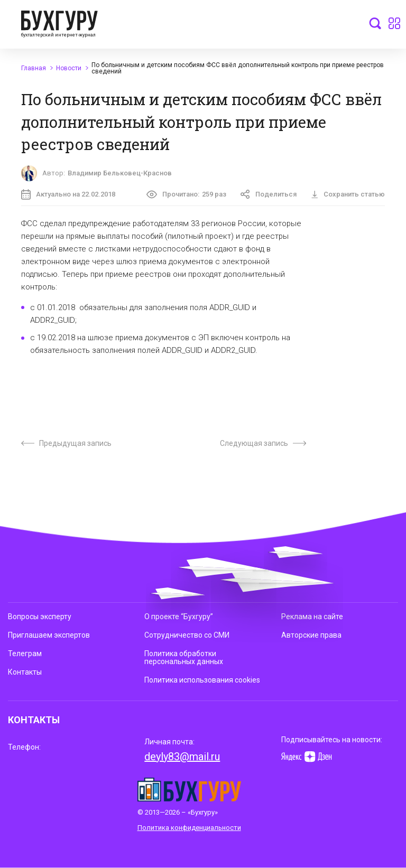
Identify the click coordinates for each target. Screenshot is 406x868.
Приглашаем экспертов (49, 635)
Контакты (25, 672)
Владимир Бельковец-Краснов (120, 173)
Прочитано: (186, 194)
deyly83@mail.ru (182, 757)
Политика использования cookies (202, 680)
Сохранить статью (348, 194)
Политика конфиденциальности (189, 828)
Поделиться (269, 194)
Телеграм (25, 654)
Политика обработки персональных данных (184, 657)
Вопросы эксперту (40, 617)
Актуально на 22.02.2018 (68, 194)
